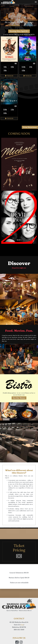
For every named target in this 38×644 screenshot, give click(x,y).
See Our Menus (19, 398)
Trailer (9, 76)
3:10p (31, 67)
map (22, 625)
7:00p (5, 70)
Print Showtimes (30, 127)
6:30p (23, 70)
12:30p (23, 67)
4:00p (12, 67)
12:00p (5, 110)
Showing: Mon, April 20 (19, 31)
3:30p (12, 110)
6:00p (5, 113)
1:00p (5, 67)
